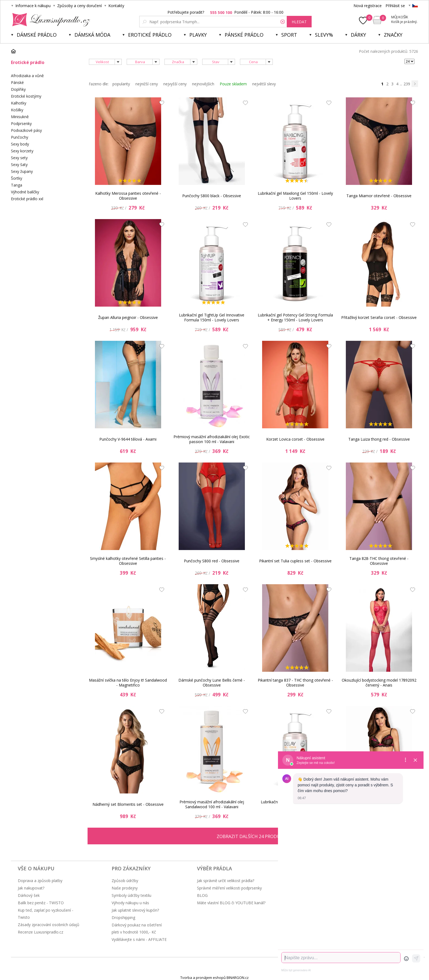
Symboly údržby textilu (131, 895)
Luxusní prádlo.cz (50, 20)
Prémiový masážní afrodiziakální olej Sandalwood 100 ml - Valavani (212, 804)
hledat (299, 22)
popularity (121, 84)
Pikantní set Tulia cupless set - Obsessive (295, 561)
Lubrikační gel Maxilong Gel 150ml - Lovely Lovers (295, 196)
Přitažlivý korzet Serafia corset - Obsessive (379, 317)
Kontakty (116, 6)
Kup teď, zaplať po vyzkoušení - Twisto (46, 914)
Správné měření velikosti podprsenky (229, 888)
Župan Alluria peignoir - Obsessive (128, 317)
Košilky (17, 110)
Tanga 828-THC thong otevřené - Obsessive (379, 561)
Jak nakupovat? (31, 888)
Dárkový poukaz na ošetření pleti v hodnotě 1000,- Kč (137, 928)
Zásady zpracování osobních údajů (49, 925)
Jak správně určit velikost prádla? (226, 881)
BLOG (202, 895)
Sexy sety (19, 158)
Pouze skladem (233, 84)
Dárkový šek (29, 895)
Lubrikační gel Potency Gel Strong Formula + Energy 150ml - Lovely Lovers (295, 317)
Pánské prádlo (244, 35)
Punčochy (20, 137)
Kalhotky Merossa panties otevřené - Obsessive (128, 196)
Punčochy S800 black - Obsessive (212, 196)
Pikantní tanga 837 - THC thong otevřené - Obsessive (295, 683)
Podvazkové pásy (26, 130)
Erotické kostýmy (26, 96)
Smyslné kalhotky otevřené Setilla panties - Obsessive (128, 561)
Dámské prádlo (37, 35)
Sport (289, 35)
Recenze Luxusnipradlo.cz (40, 932)
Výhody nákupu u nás (130, 903)
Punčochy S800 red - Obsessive (212, 561)
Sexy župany (22, 171)
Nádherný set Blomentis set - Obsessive (128, 804)
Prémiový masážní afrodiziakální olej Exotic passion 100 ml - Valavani (212, 439)
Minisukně (20, 117)
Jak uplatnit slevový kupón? (135, 910)
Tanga (17, 185)
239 (407, 84)
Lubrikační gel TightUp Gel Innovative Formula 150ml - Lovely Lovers (212, 317)
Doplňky (18, 89)
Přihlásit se (395, 6)
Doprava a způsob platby (40, 881)
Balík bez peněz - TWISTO (41, 903)
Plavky (198, 35)
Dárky (358, 35)
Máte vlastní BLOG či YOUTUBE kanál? (231, 903)
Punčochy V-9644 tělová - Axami (128, 439)
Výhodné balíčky (25, 192)
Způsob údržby (125, 881)
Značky (393, 35)
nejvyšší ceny (175, 84)
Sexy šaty (19, 165)
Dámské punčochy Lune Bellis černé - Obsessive (212, 683)
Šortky (17, 178)
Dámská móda (92, 35)
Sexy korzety (22, 151)
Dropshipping (123, 918)
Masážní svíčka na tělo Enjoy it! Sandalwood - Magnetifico (128, 683)
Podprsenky (21, 123)
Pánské (17, 82)
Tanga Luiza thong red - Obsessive (379, 439)
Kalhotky (19, 103)
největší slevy (264, 84)
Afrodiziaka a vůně (27, 76)
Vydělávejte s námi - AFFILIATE (139, 939)
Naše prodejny (125, 888)
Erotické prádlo (150, 35)
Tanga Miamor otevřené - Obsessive (379, 196)
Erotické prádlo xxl (27, 199)
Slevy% (324, 35)
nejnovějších (203, 84)
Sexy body (20, 144)
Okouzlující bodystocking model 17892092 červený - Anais (379, 683)
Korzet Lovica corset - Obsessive (295, 439)
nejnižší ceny (147, 84)
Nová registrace (368, 6)
